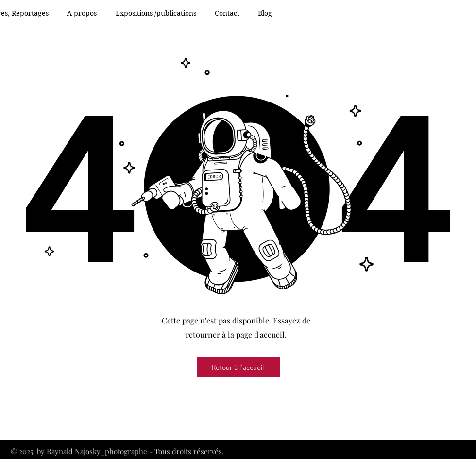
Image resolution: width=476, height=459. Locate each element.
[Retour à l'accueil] (238, 367)
